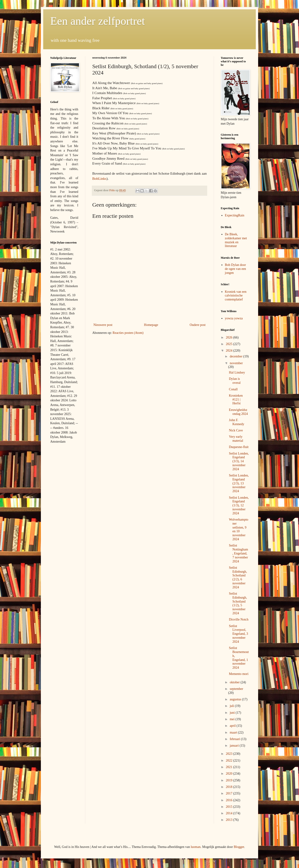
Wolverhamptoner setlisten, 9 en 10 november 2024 (239, 529)
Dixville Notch (239, 619)
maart (234, 732)
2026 (230, 337)
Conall (233, 389)
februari (235, 739)
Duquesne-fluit (239, 447)
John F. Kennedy (237, 422)
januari (235, 746)
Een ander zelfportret (98, 21)
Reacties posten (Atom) (128, 333)
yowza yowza (234, 318)
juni (233, 713)
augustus (236, 699)
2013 (230, 820)
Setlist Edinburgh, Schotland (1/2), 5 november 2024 (238, 603)
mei (233, 719)
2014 (230, 813)
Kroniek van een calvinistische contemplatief (236, 296)
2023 (230, 754)
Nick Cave (236, 430)
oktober (235, 682)
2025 (230, 344)
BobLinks (99, 178)
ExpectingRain (235, 215)
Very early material (236, 439)
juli (232, 706)
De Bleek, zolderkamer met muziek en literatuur (236, 240)
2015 (230, 807)
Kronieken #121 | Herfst (236, 400)
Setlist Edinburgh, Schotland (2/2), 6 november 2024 (238, 577)
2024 (230, 351)
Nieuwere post (103, 325)
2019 (230, 780)
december (236, 356)
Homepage (151, 325)
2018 (230, 787)
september (236, 689)
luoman (196, 847)
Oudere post (198, 325)
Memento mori (239, 674)
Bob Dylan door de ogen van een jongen (236, 269)
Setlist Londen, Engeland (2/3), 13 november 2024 (239, 483)
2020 (230, 774)
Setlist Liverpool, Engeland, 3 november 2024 (238, 634)
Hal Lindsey (237, 372)
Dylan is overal (235, 381)
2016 (230, 800)
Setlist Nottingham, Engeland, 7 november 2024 (238, 553)
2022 (230, 760)
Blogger (239, 847)
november (236, 363)
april (233, 726)
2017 (230, 793)
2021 (230, 767)
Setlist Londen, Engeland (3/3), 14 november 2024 (239, 461)
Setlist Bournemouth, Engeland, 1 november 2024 (239, 658)
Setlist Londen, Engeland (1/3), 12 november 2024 (239, 505)
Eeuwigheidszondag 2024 (238, 412)
